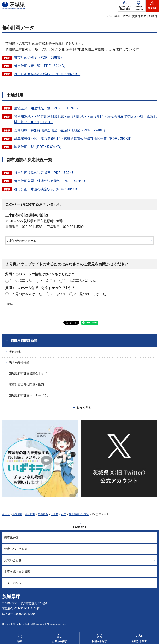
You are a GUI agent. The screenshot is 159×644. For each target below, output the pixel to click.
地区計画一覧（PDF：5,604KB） (39, 147)
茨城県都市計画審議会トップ (28, 373)
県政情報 (17, 514)
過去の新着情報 (19, 363)
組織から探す (139, 641)
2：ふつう (48, 280)
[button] (139, 6)
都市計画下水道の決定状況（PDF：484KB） (47, 189)
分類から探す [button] (60, 641)
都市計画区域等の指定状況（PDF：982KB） (47, 74)
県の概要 (30, 514)
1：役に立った (21, 280)
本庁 (63, 514)
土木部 (54, 514)
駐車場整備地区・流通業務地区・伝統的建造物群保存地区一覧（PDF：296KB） (74, 139)
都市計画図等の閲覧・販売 (26, 384)
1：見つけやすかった (26, 294)
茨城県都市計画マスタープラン (29, 395)
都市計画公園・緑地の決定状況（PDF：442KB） (51, 181)
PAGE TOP (79, 527)
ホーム (6, 514)
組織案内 (43, 514)
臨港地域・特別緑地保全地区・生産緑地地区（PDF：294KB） (60, 130)
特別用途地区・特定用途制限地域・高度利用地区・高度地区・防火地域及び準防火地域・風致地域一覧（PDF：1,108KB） (85, 119)
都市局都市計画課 (24, 340)
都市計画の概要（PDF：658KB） (39, 58)
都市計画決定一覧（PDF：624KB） (41, 66)
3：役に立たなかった (80, 280)
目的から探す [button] (99, 641)
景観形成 (15, 352)
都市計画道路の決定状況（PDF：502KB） (46, 173)
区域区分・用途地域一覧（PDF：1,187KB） (47, 108)
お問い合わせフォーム (22, 241)
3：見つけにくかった (90, 294)
